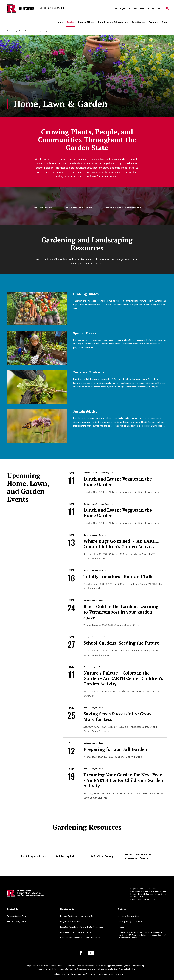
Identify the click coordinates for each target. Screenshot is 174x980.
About (165, 22)
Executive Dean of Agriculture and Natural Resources (82, 927)
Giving (151, 9)
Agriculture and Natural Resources (27, 31)
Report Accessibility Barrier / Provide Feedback (116, 969)
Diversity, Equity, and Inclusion (130, 921)
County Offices (86, 22)
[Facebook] (81, 953)
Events (143, 9)
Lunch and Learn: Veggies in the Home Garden (118, 482)
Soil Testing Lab (65, 856)
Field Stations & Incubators (113, 22)
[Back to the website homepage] (21, 9)
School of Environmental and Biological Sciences (80, 938)
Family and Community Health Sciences (101, 637)
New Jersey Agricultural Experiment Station (78, 932)
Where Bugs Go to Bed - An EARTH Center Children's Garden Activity (121, 544)
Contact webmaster (116, 974)
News (135, 9)
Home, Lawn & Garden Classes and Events (139, 856)
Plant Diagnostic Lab (33, 856)
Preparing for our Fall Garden (115, 749)
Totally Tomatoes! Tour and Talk (118, 576)
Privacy (121, 927)
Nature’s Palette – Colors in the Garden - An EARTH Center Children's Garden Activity (123, 678)
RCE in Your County (102, 856)
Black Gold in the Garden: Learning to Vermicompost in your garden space (121, 612)
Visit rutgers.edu (122, 9)
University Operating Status (129, 916)
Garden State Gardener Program (98, 473)
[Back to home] (25, 897)
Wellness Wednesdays (93, 600)
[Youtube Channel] (91, 953)
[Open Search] (167, 9)
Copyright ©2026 (57, 974)
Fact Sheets (138, 22)
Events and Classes (42, 207)
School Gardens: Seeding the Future (121, 643)
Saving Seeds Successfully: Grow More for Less (117, 717)
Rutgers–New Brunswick (70, 921)
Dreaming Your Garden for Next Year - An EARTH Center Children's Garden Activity (123, 780)
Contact (160, 9)
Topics (70, 22)
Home (60, 22)
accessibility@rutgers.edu (78, 969)
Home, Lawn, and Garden (95, 535)
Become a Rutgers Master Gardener (124, 207)
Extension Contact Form (17, 916)
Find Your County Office (16, 921)
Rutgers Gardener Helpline (79, 207)
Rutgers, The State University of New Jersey (78, 916)
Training (153, 22)
